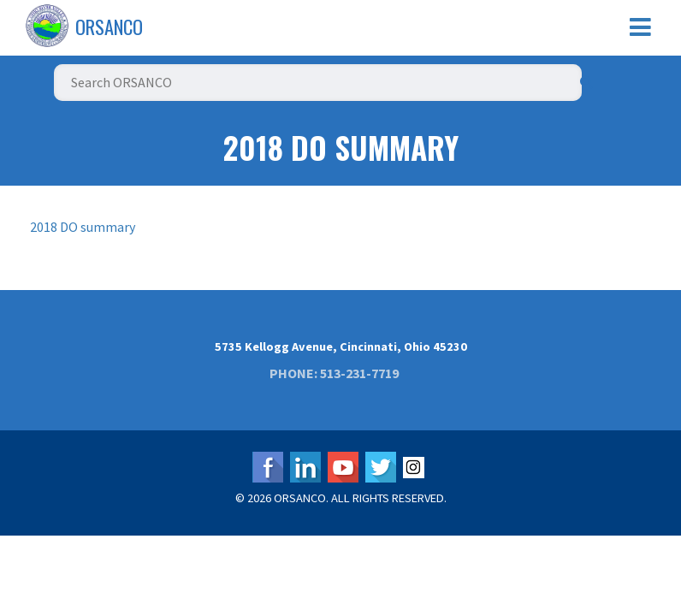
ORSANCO (109, 27)
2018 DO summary (83, 227)
